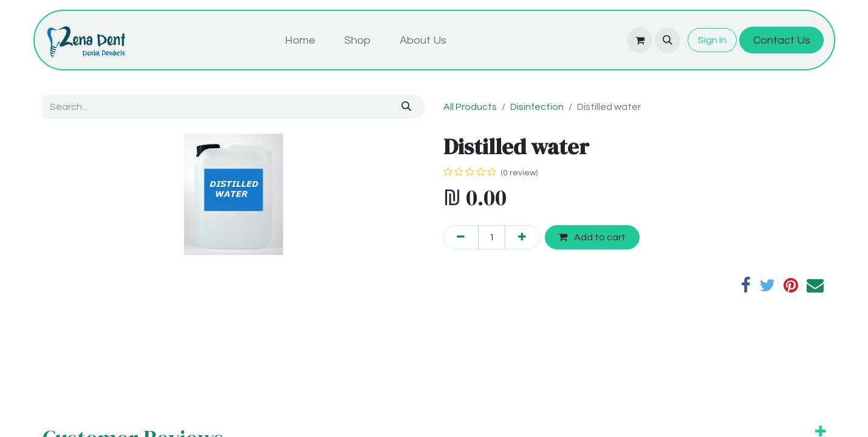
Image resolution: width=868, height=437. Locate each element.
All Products (470, 107)
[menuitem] (300, 40)
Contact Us (782, 40)
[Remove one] (461, 237)
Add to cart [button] (592, 237)
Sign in (712, 40)
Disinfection (537, 107)
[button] (668, 40)
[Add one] (522, 237)
